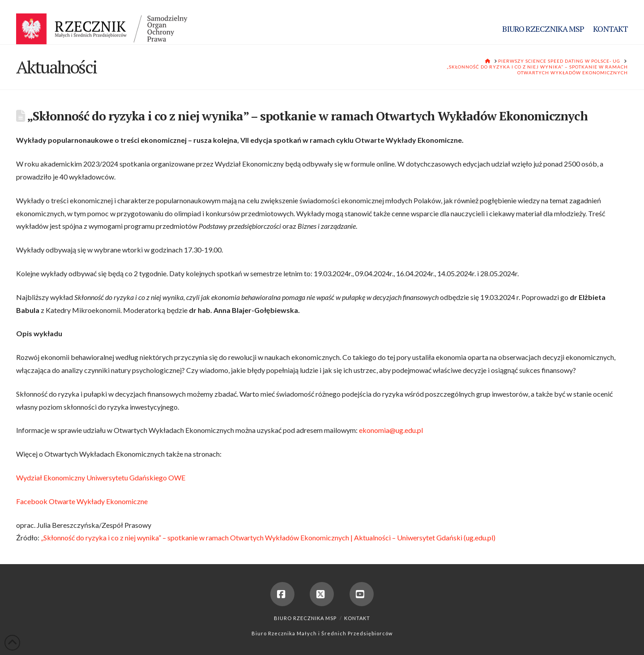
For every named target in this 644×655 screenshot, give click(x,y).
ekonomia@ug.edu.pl (391, 430)
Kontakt (357, 618)
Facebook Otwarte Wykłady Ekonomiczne (82, 501)
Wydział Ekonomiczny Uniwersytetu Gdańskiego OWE (101, 477)
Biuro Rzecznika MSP (305, 618)
